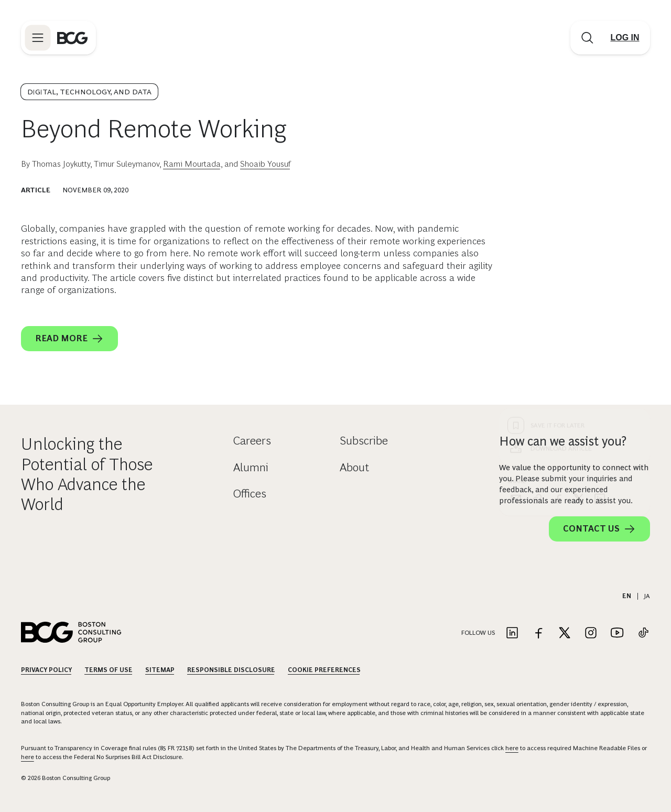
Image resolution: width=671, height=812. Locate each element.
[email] (516, 309)
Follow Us (478, 633)
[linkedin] (600, 309)
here (512, 748)
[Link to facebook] (538, 634)
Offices (250, 494)
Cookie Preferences (324, 670)
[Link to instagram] (591, 634)
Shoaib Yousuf (265, 164)
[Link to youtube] (617, 634)
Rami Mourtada (192, 164)
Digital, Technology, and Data (89, 92)
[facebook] (558, 309)
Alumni (251, 467)
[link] (537, 309)
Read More (69, 339)
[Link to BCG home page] (72, 38)
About (354, 467)
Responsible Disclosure (231, 670)
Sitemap (160, 670)
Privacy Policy (46, 670)
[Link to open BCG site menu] (38, 38)
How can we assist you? (563, 441)
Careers (252, 441)
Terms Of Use (109, 670)
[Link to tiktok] (643, 634)
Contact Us (599, 529)
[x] (579, 309)
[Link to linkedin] (512, 634)
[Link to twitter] (565, 634)
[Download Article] (575, 258)
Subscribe (364, 441)
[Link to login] (625, 38)
